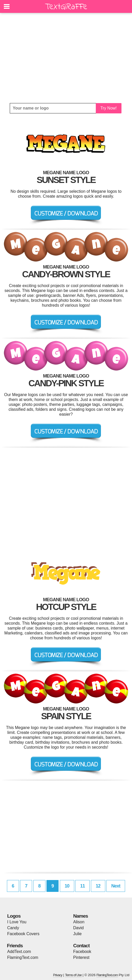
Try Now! (109, 108)
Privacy (58, 975)
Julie (77, 934)
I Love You (17, 922)
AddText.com (19, 952)
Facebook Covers (23, 934)
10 (67, 886)
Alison (79, 922)
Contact (81, 946)
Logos (14, 916)
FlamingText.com (23, 957)
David (78, 928)
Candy (13, 928)
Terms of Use (73, 975)
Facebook (82, 952)
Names (81, 916)
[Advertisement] (66, 58)
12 (98, 886)
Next (116, 886)
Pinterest (81, 957)
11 (82, 886)
